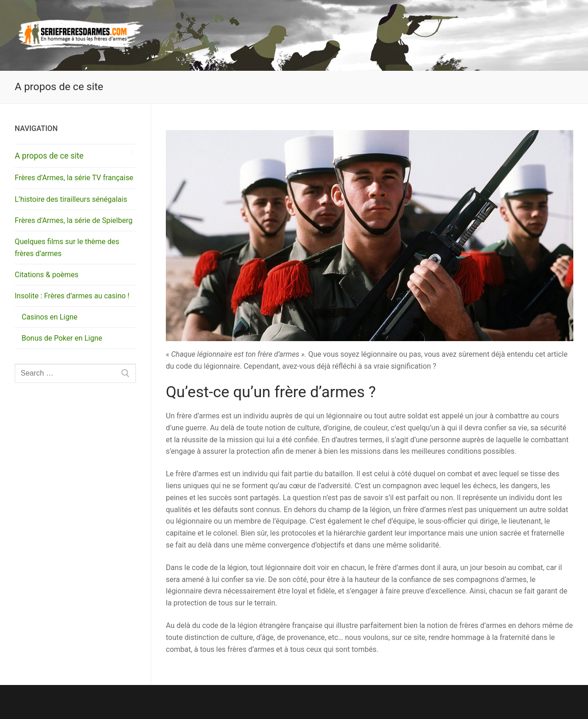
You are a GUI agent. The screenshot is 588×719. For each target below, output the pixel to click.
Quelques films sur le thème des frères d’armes (67, 248)
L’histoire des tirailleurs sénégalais (71, 199)
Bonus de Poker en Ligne (62, 338)
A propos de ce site (49, 156)
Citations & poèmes (47, 275)
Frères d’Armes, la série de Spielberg (73, 220)
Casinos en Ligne (50, 317)
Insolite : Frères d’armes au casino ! (73, 296)
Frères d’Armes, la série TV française (74, 178)
